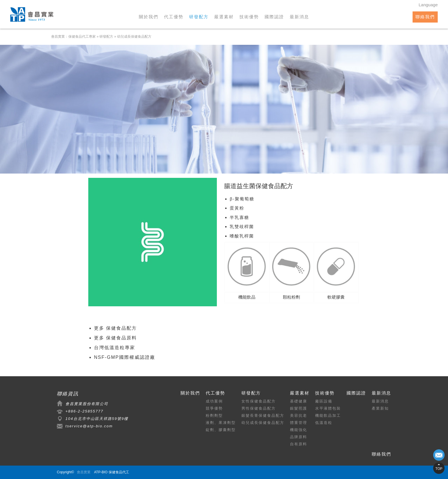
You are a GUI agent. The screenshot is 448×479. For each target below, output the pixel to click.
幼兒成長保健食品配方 (134, 37)
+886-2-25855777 (84, 411)
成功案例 (214, 401)
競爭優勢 (214, 408)
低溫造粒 (324, 423)
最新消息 (299, 17)
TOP (439, 469)
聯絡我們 (425, 17)
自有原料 (299, 444)
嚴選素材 (224, 17)
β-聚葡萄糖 (242, 199)
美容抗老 (299, 415)
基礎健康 (299, 401)
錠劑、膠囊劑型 (221, 430)
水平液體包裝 (328, 408)
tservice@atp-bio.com (89, 426)
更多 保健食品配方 (115, 328)
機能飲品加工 (328, 415)
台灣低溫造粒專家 (115, 348)
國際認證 (274, 17)
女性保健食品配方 (259, 401)
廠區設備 (324, 401)
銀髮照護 (299, 408)
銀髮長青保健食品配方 (263, 415)
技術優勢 (249, 17)
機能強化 (299, 430)
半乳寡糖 (239, 217)
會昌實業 (84, 472)
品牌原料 (299, 437)
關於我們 (149, 17)
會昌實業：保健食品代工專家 (73, 37)
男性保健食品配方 (259, 408)
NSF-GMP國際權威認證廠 (125, 357)
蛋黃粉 (237, 208)
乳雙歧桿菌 (242, 227)
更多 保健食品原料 (115, 338)
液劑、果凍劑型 (221, 423)
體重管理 (299, 423)
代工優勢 (174, 17)
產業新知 (380, 408)
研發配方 (199, 17)
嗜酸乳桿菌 (242, 236)
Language (428, 5)
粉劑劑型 (214, 415)
